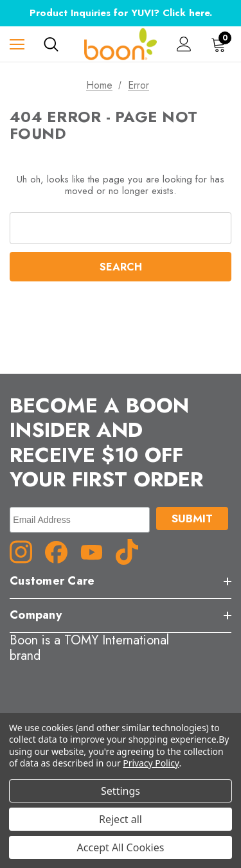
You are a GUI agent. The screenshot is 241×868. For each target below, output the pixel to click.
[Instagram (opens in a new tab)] (26, 551)
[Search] (51, 44)
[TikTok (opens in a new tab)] (132, 551)
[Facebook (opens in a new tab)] (61, 551)
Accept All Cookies (121, 847)
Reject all (121, 819)
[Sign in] (184, 44)
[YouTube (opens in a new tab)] (96, 551)
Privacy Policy (151, 763)
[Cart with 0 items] (221, 44)
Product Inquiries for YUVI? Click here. (121, 13)
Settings (121, 791)
